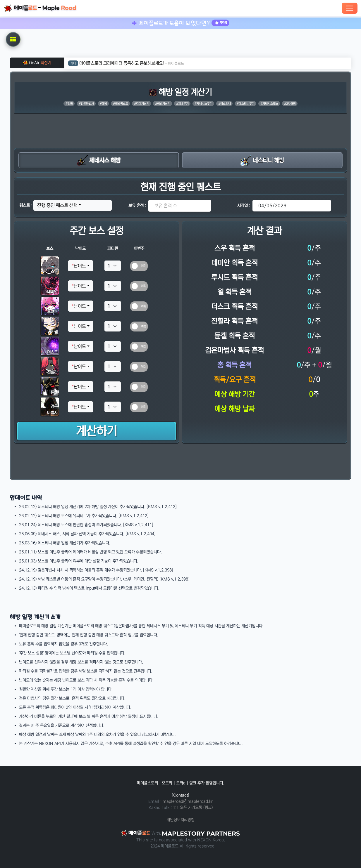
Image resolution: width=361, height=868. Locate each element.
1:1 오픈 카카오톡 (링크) (193, 808)
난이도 (79, 266)
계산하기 (97, 431)
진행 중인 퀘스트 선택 (57, 205)
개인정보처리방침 (180, 820)
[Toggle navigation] (350, 8)
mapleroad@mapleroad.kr (188, 801)
